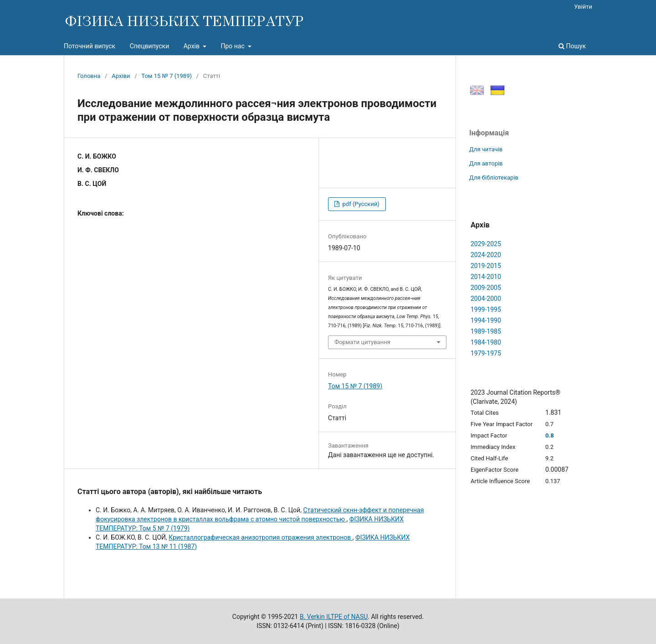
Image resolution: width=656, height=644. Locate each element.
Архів (192, 46)
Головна (89, 76)
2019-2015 (486, 266)
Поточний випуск (90, 46)
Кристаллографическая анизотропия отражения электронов (260, 537)
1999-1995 (486, 309)
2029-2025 (486, 244)
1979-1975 (486, 353)
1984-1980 (486, 342)
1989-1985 (486, 331)
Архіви (121, 76)
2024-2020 (486, 255)
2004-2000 (486, 299)
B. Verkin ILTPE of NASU (334, 617)
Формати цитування (362, 342)
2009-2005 (486, 288)
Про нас (233, 46)
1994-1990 (486, 320)
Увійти (583, 7)
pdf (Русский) (360, 204)
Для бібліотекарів (494, 178)
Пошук (572, 46)
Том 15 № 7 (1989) (167, 76)
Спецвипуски (150, 46)
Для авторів (486, 163)
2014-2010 (486, 277)
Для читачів (486, 149)
